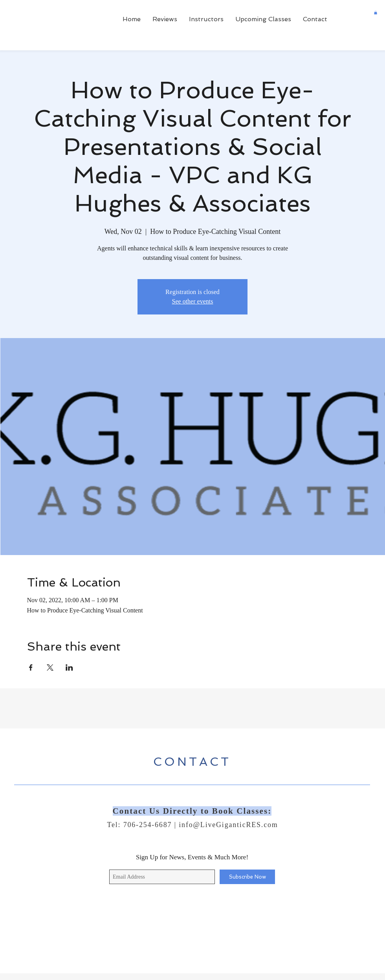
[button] (376, 13)
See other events (193, 301)
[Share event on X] (50, 667)
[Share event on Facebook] (31, 667)
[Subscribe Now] (247, 877)
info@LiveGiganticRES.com (228, 825)
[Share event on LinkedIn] (69, 667)
